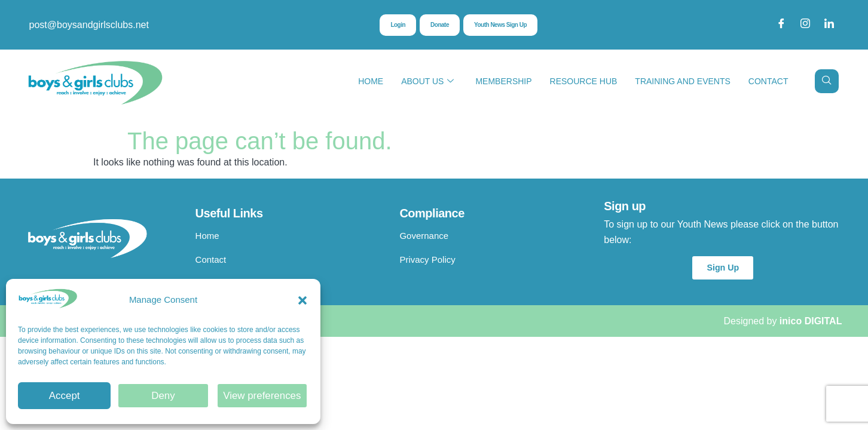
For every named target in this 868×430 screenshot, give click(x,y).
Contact (768, 81)
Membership (503, 81)
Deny (163, 396)
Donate (436, 26)
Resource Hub (584, 81)
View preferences (262, 396)
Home (371, 81)
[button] (302, 300)
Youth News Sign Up (504, 26)
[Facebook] (781, 25)
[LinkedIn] (829, 25)
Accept (65, 396)
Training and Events (682, 81)
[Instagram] (805, 25)
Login (390, 26)
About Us (427, 82)
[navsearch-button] (827, 81)
